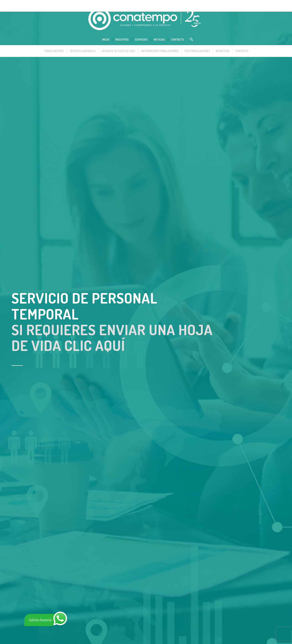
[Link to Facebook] (263, 3)
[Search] (190, 39)
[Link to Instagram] (277, 3)
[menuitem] (106, 39)
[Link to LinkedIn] (270, 3)
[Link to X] (257, 3)
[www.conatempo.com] (146, 20)
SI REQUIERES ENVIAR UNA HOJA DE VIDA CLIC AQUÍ (112, 338)
